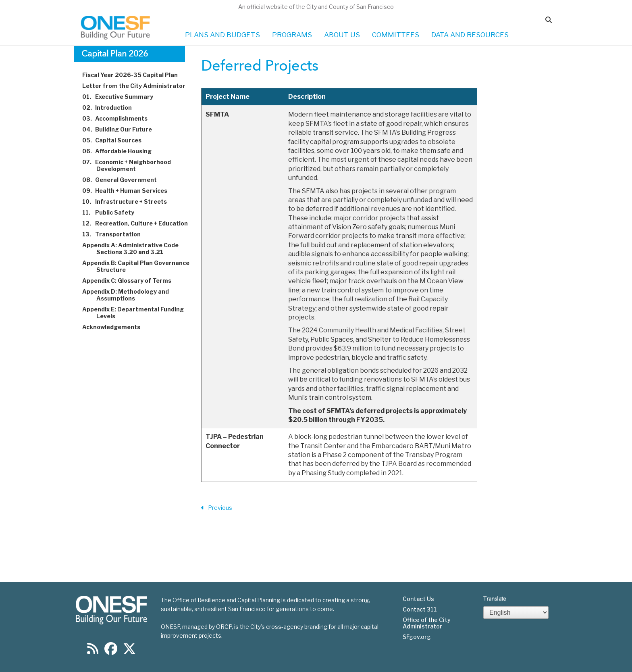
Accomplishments (120, 118)
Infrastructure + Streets (129, 201)
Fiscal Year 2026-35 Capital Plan (135, 75)
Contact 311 (420, 609)
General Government (124, 180)
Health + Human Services (129, 191)
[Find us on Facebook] (111, 651)
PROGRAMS (292, 35)
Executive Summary (122, 97)
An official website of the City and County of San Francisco (316, 7)
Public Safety (113, 212)
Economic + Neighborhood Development (131, 165)
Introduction (112, 107)
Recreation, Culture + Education (140, 223)
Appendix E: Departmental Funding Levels (138, 313)
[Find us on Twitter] (129, 651)
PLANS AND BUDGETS (222, 35)
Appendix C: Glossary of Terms (131, 281)
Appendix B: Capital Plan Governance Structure (140, 266)
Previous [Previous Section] (217, 508)
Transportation (116, 234)
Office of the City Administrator (427, 623)
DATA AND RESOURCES (470, 35)
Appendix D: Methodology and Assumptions (130, 295)
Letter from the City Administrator (138, 86)
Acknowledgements (116, 327)
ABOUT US (342, 35)
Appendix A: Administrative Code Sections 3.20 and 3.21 (135, 248)
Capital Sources (116, 140)
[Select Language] (516, 613)
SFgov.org (417, 637)
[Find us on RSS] (93, 651)
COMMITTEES (396, 35)
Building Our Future (122, 129)
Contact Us (418, 599)
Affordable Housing (122, 151)
